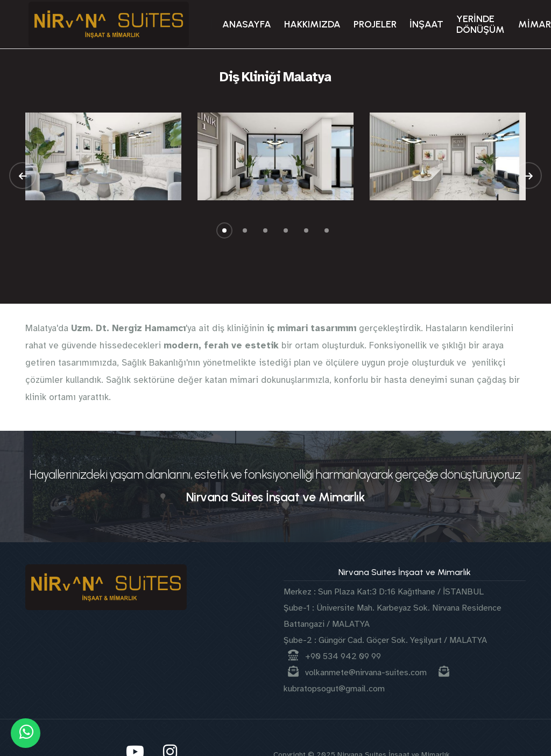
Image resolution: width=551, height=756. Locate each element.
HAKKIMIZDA (312, 24)
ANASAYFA (247, 24)
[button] (23, 176)
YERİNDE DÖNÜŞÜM (481, 24)
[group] (103, 156)
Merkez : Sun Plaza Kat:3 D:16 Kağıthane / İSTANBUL (384, 592)
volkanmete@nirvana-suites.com (358, 673)
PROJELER (375, 24)
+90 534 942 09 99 (334, 656)
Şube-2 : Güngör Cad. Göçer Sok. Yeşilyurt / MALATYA (385, 640)
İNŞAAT (426, 24)
